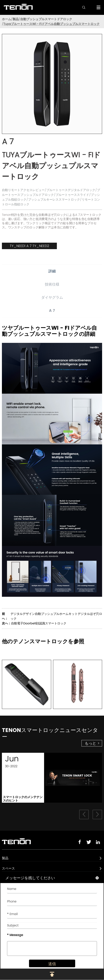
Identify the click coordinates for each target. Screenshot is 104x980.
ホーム (6, 19)
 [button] (84, 814)
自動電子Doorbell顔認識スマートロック (39, 623)
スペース (8, 868)
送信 (52, 964)
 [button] (97, 814)
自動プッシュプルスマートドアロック (46, 19)
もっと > (92, 743)
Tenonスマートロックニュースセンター (50, 734)
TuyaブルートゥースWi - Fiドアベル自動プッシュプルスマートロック (52, 24)
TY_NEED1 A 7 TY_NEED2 (29, 246)
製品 (16, 19)
